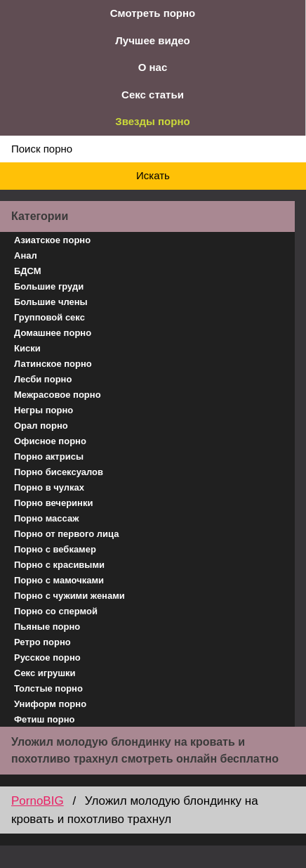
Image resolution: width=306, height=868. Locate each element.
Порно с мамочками (59, 580)
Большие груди (49, 286)
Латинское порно (53, 364)
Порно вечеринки (53, 503)
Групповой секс (49, 317)
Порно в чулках (49, 487)
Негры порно (44, 410)
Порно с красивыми (59, 565)
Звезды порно (152, 121)
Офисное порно (50, 441)
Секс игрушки (45, 673)
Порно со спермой (56, 611)
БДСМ (28, 271)
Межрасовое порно (58, 395)
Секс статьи (153, 95)
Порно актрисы (49, 456)
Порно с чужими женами (69, 596)
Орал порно (41, 426)
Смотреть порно (153, 13)
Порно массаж (46, 518)
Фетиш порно (45, 719)
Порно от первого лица (66, 534)
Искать (153, 175)
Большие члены (51, 302)
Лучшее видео (152, 40)
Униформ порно (50, 704)
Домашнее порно (53, 333)
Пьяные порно (47, 627)
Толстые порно (48, 688)
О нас (153, 67)
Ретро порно (42, 642)
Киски (27, 348)
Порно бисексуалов (59, 472)
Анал (26, 255)
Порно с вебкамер (55, 549)
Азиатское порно (52, 240)
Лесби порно (43, 379)
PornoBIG (38, 801)
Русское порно (47, 658)
